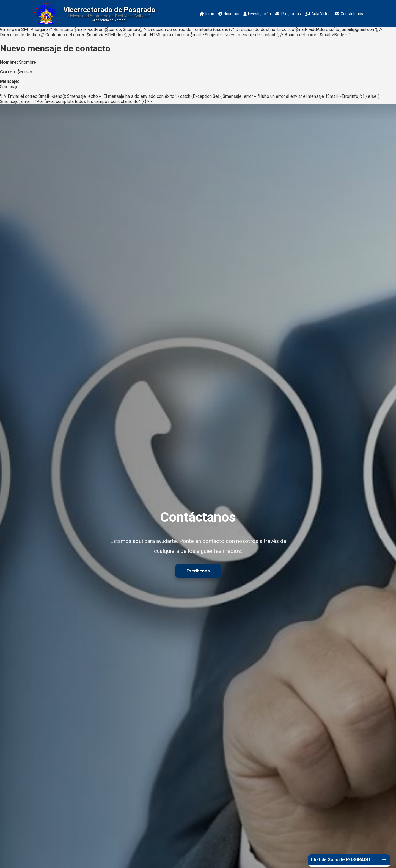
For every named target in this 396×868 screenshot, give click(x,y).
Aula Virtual (318, 14)
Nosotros (229, 14)
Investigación (257, 14)
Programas (288, 14)
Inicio (207, 14)
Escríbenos (198, 571)
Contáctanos (349, 14)
